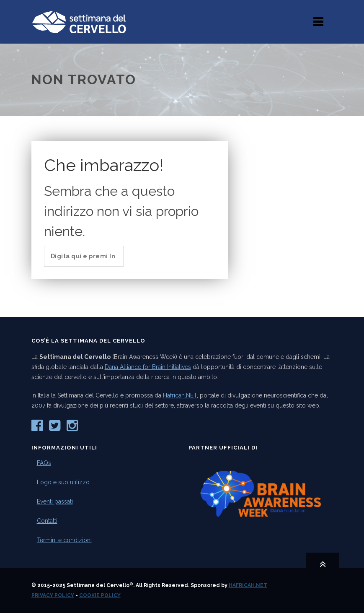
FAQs (44, 463)
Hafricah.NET (180, 395)
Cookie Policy (100, 595)
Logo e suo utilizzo (63, 482)
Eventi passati (55, 501)
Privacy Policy (53, 595)
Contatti (47, 521)
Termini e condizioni (64, 540)
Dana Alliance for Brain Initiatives (148, 367)
